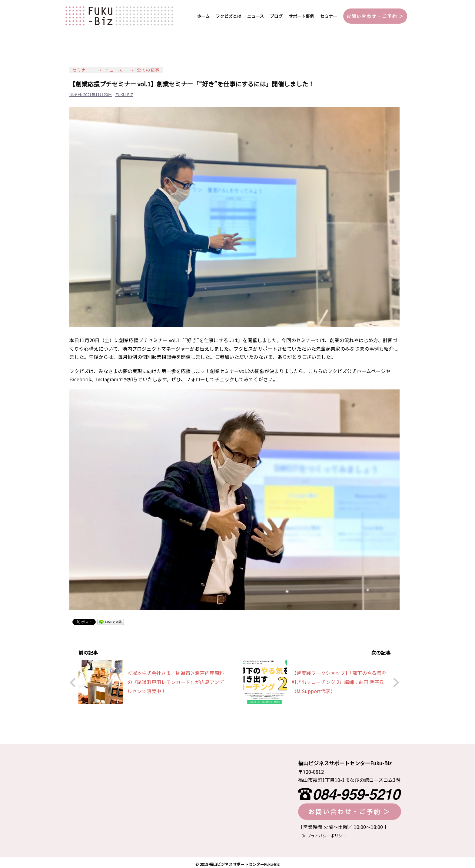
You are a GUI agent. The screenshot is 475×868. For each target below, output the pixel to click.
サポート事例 (301, 16)
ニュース (256, 16)
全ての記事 (148, 70)
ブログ (276, 16)
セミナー (329, 16)
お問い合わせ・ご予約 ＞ (375, 16)
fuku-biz (125, 94)
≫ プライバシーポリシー (322, 833)
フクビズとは (228, 16)
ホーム (203, 16)
